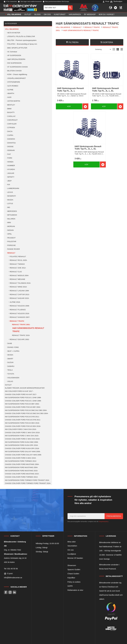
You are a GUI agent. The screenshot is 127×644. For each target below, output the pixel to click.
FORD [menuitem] (10, 158)
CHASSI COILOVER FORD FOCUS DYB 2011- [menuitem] (23, 420)
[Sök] (70, 8)
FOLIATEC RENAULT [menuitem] (18, 257)
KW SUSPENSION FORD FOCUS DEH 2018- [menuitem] (22, 423)
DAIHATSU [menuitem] (12, 143)
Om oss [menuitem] (47, 14)
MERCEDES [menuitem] (12, 211)
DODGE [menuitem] (10, 147)
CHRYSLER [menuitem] (12, 124)
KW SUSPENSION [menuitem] (14, 63)
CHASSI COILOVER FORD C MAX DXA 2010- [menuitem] (22, 433)
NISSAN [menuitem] (10, 230)
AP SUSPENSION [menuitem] (14, 55)
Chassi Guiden (73, 574)
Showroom (72, 565)
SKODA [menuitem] (10, 355)
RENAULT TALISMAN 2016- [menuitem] (20, 283)
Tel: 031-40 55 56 (11, 569)
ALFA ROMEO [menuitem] (13, 86)
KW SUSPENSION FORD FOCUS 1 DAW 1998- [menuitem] (23, 398)
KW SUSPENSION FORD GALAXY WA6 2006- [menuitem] (23, 452)
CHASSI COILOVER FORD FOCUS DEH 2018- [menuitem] (23, 426)
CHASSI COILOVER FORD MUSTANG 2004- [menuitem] (22, 464)
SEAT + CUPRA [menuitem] (13, 351)
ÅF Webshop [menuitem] (90, 14)
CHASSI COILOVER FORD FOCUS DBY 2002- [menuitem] (23, 407)
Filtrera (74, 42)
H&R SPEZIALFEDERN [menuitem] (16, 59)
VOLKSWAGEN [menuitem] (13, 378)
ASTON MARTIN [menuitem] (14, 101)
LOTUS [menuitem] (10, 204)
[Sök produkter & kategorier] (56, 8)
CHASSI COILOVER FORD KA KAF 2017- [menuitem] (21, 394)
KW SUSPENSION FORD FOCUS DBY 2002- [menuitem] (22, 404)
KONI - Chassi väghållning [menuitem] (17, 74)
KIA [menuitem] (9, 185)
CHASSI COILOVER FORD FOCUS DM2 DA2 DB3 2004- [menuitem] (27, 413)
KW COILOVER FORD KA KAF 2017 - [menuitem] (19, 391)
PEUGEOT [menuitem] (11, 238)
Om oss (71, 550)
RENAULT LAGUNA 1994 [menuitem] (19, 291)
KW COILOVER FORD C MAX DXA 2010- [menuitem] (21, 429)
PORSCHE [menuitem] (11, 245)
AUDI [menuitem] (9, 97)
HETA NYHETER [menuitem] (14, 33)
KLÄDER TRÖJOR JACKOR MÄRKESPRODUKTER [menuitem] (25, 388)
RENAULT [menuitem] (11, 253)
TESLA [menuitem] (10, 370)
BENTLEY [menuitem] (11, 105)
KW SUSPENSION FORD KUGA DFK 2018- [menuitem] (22, 445)
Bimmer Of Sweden (75, 558)
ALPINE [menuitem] (10, 90)
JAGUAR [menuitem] (11, 173)
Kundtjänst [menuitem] (60, 14)
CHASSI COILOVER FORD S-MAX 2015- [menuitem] (21, 458)
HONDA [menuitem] (10, 162)
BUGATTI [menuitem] (11, 112)
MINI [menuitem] (9, 223)
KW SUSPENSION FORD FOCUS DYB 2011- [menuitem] (22, 417)
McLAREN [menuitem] (11, 219)
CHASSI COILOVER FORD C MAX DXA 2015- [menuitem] (22, 439)
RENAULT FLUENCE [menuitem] (18, 310)
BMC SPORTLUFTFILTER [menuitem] (17, 48)
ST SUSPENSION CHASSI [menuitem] (17, 67)
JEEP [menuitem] (9, 181)
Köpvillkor (71, 578)
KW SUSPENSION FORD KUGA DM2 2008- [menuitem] (22, 442)
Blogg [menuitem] (38, 14)
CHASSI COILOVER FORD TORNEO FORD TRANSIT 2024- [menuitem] (28, 483)
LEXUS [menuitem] (10, 192)
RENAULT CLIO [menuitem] (16, 272)
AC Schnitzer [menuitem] (12, 52)
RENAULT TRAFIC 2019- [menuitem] (21, 335)
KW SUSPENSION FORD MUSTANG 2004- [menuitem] (21, 467)
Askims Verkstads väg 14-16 (15, 558)
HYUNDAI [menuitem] (11, 169)
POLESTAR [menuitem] (12, 241)
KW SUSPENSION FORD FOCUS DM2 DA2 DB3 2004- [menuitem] (26, 410)
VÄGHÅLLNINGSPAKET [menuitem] (17, 78)
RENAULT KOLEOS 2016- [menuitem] (20, 313)
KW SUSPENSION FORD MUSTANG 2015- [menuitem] (21, 471)
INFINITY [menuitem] (11, 177)
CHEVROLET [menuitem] (12, 120)
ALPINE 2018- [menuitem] (15, 302)
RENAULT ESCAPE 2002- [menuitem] (20, 339)
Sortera (108, 42)
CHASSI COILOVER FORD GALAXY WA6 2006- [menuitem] (23, 455)
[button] (115, 8)
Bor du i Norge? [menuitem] (107, 14)
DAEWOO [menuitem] (11, 139)
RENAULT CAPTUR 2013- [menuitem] (20, 295)
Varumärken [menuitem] (75, 14)
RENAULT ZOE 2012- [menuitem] (18, 268)
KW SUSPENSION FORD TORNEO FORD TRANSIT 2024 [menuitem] (27, 480)
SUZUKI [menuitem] (10, 362)
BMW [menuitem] (9, 109)
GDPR (70, 586)
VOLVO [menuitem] (10, 381)
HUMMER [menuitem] (11, 166)
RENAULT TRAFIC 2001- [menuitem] (21, 325)
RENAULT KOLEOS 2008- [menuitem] (20, 306)
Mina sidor (72, 542)
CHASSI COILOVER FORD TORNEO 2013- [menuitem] (21, 477)
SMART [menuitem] (10, 359)
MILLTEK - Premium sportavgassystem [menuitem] (22, 40)
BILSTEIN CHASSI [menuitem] (14, 71)
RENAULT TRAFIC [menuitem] (17, 321)
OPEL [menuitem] (10, 234)
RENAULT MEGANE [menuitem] (17, 279)
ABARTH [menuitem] (11, 93)
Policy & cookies (74, 582)
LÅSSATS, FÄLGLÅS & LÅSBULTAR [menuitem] (21, 36)
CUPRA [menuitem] (10, 135)
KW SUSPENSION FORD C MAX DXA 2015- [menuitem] (22, 436)
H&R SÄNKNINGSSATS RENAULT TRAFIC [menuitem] (28, 330)
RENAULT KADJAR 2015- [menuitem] (19, 298)
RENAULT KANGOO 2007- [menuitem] (20, 317)
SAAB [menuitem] (10, 343)
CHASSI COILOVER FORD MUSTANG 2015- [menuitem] (22, 474)
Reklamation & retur (75, 590)
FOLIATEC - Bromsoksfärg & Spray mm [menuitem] (22, 44)
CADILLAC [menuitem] (11, 116)
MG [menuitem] (9, 207)
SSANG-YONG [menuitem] (13, 347)
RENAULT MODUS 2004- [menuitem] (19, 276)
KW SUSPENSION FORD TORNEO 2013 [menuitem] (21, 461)
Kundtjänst (72, 554)
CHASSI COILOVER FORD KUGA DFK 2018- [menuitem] (22, 448)
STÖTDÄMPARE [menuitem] (14, 82)
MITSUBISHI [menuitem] (12, 215)
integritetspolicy (104, 521)
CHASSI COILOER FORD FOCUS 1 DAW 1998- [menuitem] (23, 401)
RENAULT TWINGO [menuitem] (17, 264)
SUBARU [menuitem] (11, 366)
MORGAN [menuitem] (11, 226)
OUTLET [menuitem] (28, 14)
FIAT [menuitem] (9, 154)
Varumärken (72, 546)
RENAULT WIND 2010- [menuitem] (18, 287)
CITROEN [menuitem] (11, 128)
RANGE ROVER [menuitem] (14, 249)
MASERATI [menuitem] (12, 196)
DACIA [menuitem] (10, 131)
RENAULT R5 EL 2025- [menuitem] (18, 260)
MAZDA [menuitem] (10, 200)
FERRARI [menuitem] (11, 150)
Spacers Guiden (74, 570)
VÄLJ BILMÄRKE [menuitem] (14, 14)
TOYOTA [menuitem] (11, 374)
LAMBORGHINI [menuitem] (13, 188)
